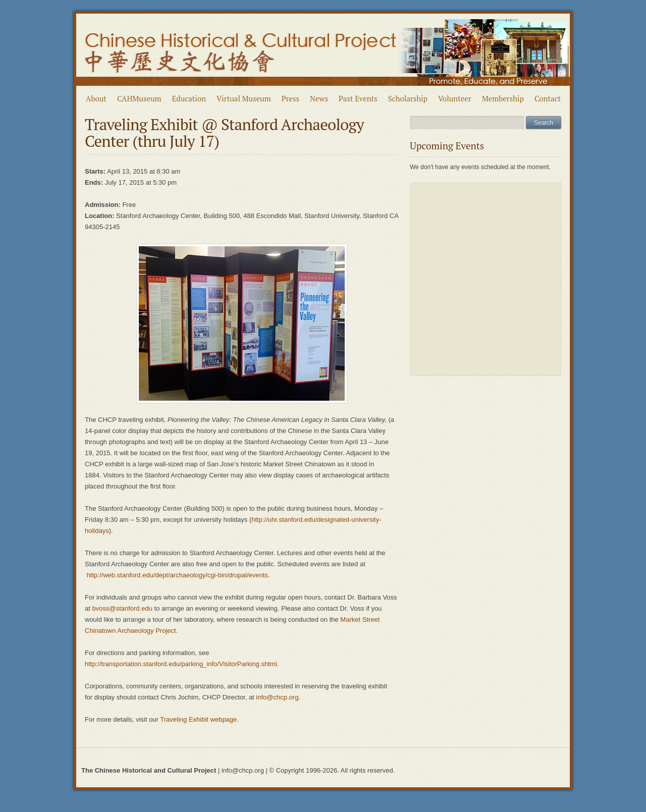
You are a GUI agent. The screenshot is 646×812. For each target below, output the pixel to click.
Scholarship (408, 98)
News (319, 98)
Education (189, 98)
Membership (503, 98)
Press (290, 98)
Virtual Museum (244, 98)
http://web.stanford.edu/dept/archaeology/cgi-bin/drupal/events (177, 575)
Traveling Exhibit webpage (198, 719)
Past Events (358, 98)
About (96, 98)
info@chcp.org (277, 697)
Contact (548, 98)
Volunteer (455, 98)
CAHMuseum (139, 98)
